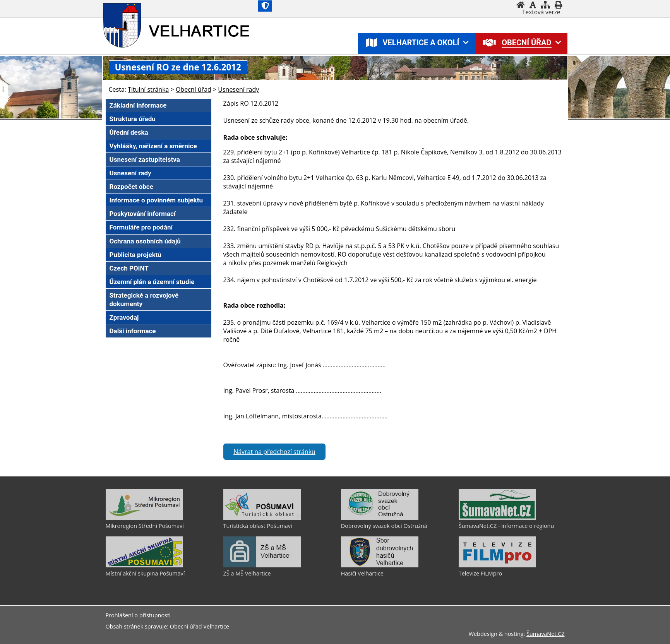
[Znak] (265, 6)
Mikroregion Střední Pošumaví (145, 526)
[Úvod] (521, 5)
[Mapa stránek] (545, 5)
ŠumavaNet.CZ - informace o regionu (506, 526)
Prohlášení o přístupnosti (138, 615)
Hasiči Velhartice (362, 573)
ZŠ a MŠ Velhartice (247, 573)
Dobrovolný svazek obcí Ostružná (384, 526)
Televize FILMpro (480, 573)
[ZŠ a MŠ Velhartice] (262, 565)
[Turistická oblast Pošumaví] (262, 518)
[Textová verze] (541, 12)
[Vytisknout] (558, 5)
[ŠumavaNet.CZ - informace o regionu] (497, 518)
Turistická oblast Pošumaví (258, 526)
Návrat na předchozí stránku (274, 452)
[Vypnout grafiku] (533, 5)
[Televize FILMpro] (497, 565)
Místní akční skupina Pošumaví (145, 573)
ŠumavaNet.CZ (545, 634)
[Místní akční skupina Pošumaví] (144, 565)
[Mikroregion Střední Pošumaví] (144, 518)
